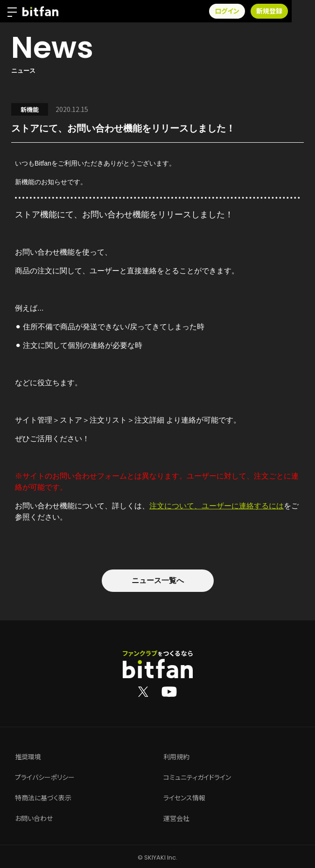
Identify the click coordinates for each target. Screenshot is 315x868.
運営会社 (176, 819)
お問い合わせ (34, 819)
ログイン (250, 11)
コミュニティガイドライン (197, 778)
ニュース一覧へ (158, 580)
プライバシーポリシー (45, 778)
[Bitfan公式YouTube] (169, 691)
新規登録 (293, 11)
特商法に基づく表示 (43, 798)
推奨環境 (28, 757)
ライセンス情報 (184, 798)
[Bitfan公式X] (143, 691)
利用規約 (176, 757)
